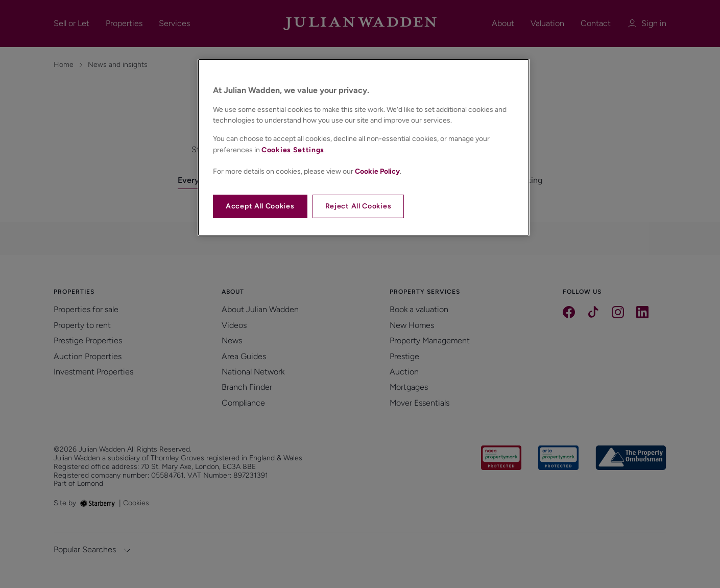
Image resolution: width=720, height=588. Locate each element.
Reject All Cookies (358, 206)
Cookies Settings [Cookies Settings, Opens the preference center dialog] (293, 150)
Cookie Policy (377, 171)
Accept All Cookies (260, 206)
